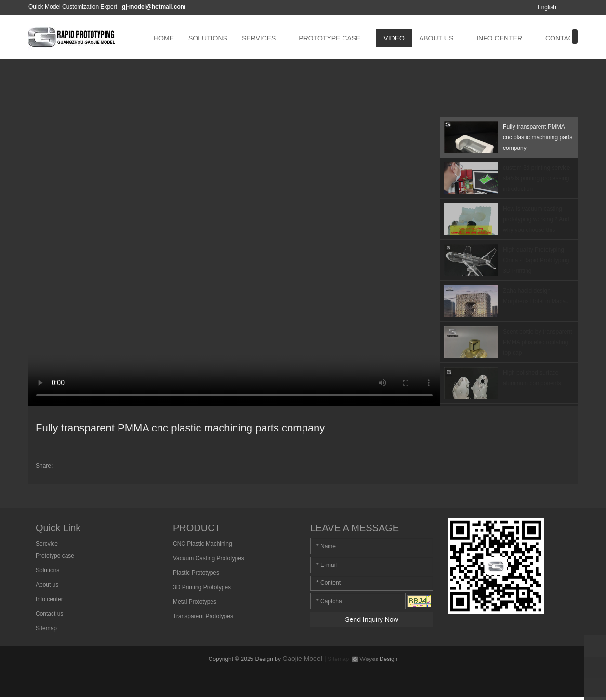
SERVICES (259, 38)
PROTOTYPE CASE (329, 38)
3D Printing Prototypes (202, 587)
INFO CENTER (499, 38)
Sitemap (46, 628)
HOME (164, 38)
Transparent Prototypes (203, 616)
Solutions (47, 570)
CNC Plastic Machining (203, 544)
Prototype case (55, 556)
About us (47, 585)
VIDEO (394, 38)
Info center (49, 599)
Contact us (49, 614)
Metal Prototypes (195, 602)
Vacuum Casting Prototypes (209, 558)
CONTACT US (567, 38)
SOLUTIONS (208, 38)
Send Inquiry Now (372, 619)
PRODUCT (197, 528)
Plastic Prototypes (196, 573)
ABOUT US (436, 38)
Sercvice (47, 544)
